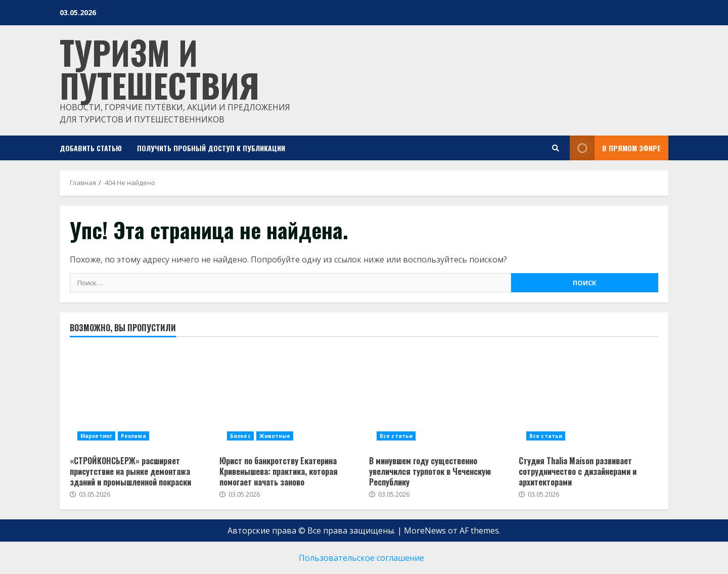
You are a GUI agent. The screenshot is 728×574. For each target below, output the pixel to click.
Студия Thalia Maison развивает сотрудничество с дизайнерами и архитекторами (578, 471)
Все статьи (396, 436)
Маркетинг (96, 436)
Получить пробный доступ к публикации (211, 148)
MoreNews (425, 531)
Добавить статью (91, 148)
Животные (275, 436)
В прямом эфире (615, 148)
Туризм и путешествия (160, 68)
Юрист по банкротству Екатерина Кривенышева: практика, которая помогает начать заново (279, 471)
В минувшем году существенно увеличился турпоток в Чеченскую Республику (430, 471)
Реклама (133, 436)
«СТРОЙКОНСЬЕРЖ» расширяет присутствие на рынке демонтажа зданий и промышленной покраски (130, 471)
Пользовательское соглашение (361, 558)
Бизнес (240, 436)
